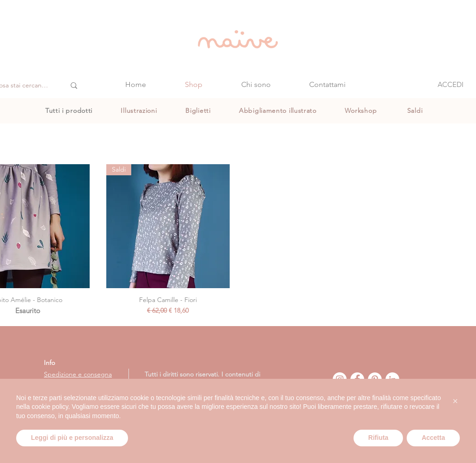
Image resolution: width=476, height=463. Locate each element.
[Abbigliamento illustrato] (279, 111)
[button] (455, 401)
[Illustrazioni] (140, 111)
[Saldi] (416, 111)
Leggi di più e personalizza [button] (72, 438)
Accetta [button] (433, 438)
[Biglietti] (199, 111)
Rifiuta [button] (378, 438)
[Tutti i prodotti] (70, 111)
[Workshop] (362, 111)
